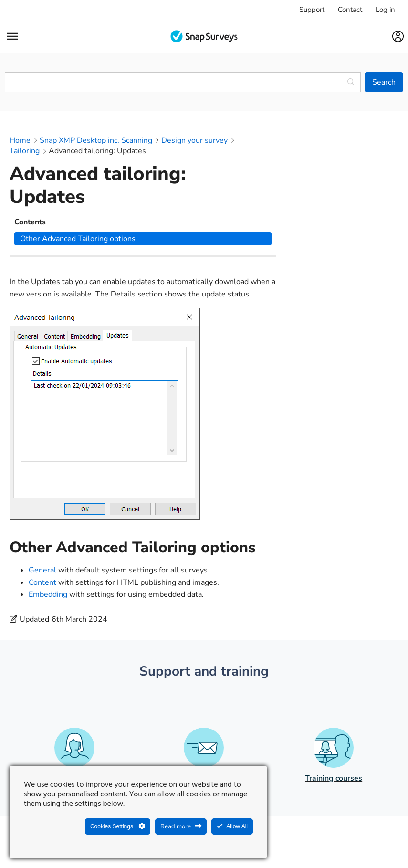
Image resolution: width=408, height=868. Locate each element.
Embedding (48, 531)
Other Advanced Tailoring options (347, 162)
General (42, 507)
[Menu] (12, 36)
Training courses (334, 715)
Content (42, 519)
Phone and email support (204, 715)
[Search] (384, 82)
